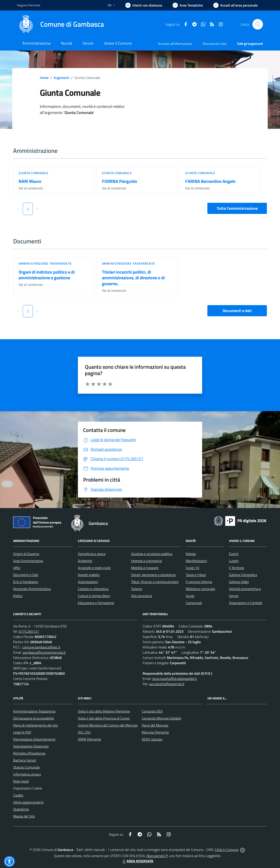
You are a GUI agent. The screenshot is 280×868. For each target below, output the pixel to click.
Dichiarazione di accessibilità (33, 718)
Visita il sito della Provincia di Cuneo (104, 718)
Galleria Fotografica (243, 575)
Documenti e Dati (26, 575)
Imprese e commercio (146, 561)
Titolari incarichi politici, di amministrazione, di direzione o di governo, (133, 278)
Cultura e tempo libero (94, 596)
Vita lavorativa (142, 596)
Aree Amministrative (28, 561)
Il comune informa (199, 582)
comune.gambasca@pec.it (41, 647)
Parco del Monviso (155, 725)
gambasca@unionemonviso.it (44, 652)
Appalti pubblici (89, 575)
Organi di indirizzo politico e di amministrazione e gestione (47, 275)
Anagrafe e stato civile (94, 568)
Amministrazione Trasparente (34, 711)
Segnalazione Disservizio (31, 746)
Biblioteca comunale (200, 589)
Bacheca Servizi (24, 760)
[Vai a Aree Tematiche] (188, 5)
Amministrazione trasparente (45, 263)
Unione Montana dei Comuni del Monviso (108, 725)
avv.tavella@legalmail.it (167, 684)
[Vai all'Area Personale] (235, 5)
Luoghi (234, 561)
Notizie (191, 554)
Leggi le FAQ (22, 732)
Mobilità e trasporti (145, 568)
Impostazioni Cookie (28, 788)
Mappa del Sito (24, 816)
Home (44, 78)
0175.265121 (29, 631)
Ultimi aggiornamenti (28, 802)
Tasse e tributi (196, 575)
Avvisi (190, 596)
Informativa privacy (27, 774)
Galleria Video (239, 582)
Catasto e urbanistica (93, 589)
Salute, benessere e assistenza (153, 575)
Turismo (136, 589)
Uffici (17, 568)
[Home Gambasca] (60, 24)
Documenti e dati (237, 311)
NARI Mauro (30, 181)
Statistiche (21, 809)
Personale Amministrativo (32, 589)
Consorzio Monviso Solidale (161, 718)
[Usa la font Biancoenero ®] (144, 5)
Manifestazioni (196, 561)
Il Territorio (237, 568)
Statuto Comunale (26, 767)
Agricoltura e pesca (92, 554)
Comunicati (194, 603)
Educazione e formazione (96, 603)
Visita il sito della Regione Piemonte (104, 711)
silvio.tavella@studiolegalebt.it (175, 679)
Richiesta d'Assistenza (29, 753)
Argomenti (61, 78)
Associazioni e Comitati (246, 603)
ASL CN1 (84, 732)
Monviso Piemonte (155, 732)
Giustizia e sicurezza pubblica (152, 554)
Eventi (234, 554)
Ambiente (85, 561)
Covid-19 (192, 568)
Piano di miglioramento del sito (35, 725)
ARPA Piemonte (89, 739)
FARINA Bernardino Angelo (210, 181)
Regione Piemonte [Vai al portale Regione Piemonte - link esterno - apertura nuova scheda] (29, 5)
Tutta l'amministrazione (237, 208)
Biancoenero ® (157, 856)
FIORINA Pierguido (120, 181)
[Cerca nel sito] (258, 24)
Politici (18, 596)
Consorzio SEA (152, 711)
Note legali (21, 781)
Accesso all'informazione (175, 44)
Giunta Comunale (34, 173)
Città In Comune (227, 850)
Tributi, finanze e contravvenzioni (155, 582)
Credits (18, 795)
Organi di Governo (26, 554)
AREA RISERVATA (137, 861)
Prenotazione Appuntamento (34, 739)
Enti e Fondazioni (26, 582)
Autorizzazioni (88, 582)
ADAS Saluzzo (152, 739)
